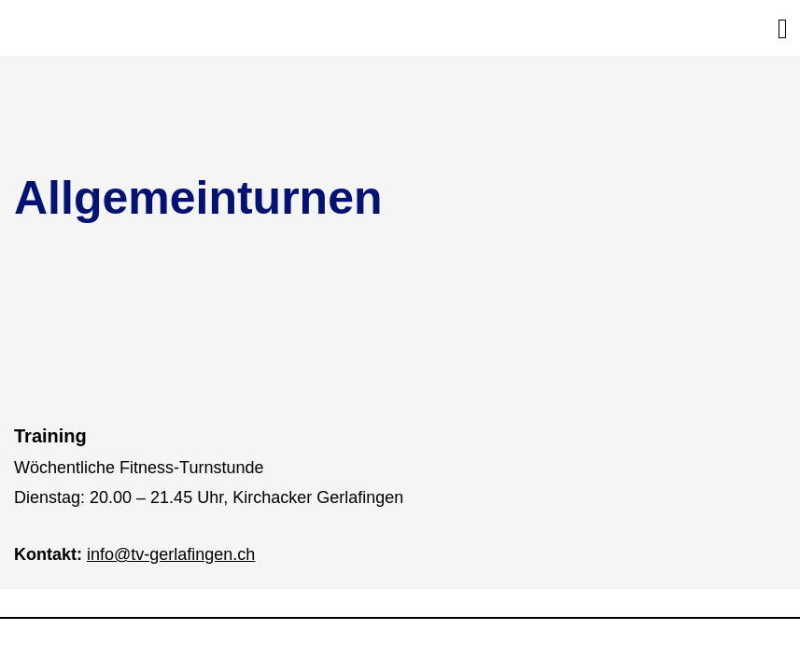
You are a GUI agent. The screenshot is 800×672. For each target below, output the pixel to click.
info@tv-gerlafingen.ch (171, 554)
